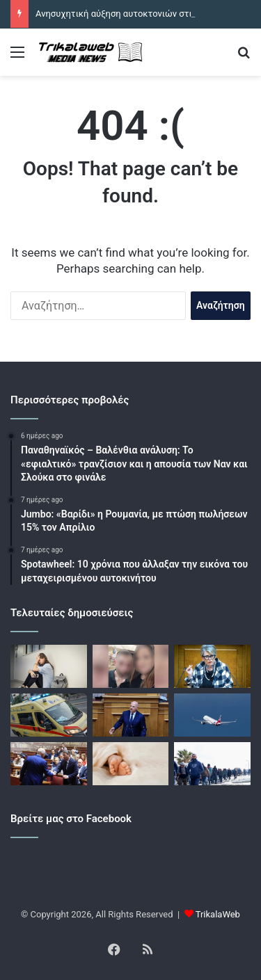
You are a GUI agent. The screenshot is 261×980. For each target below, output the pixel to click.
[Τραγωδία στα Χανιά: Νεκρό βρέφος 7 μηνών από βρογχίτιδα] (131, 764)
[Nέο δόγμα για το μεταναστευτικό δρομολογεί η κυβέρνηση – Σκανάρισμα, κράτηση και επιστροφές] (212, 764)
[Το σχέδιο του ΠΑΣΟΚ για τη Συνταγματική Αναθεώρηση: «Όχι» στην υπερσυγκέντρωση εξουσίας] (49, 764)
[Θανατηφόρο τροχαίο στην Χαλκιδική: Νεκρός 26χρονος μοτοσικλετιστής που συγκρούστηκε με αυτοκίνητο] (49, 715)
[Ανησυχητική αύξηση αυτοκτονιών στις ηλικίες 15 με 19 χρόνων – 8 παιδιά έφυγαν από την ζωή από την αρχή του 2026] (49, 666)
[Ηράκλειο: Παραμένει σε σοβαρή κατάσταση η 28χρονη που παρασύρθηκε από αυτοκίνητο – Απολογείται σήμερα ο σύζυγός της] (131, 666)
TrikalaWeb (218, 914)
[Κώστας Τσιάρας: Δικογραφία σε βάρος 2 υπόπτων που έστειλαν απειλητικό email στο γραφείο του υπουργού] (131, 715)
